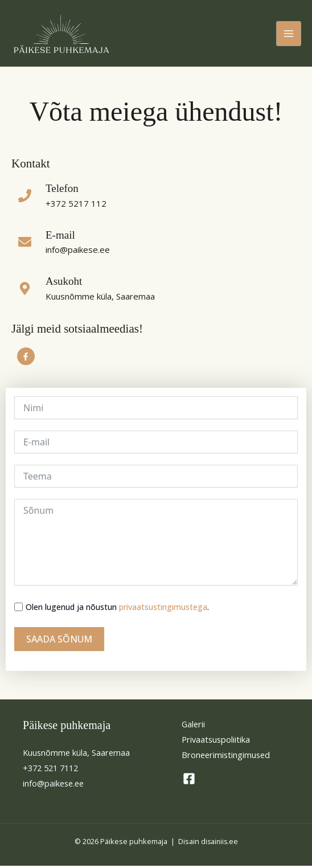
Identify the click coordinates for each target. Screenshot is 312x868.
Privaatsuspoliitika (216, 742)
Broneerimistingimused (226, 758)
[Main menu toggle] (289, 35)
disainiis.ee (219, 844)
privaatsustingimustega (163, 609)
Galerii (193, 726)
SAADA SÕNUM (59, 641)
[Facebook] (189, 781)
